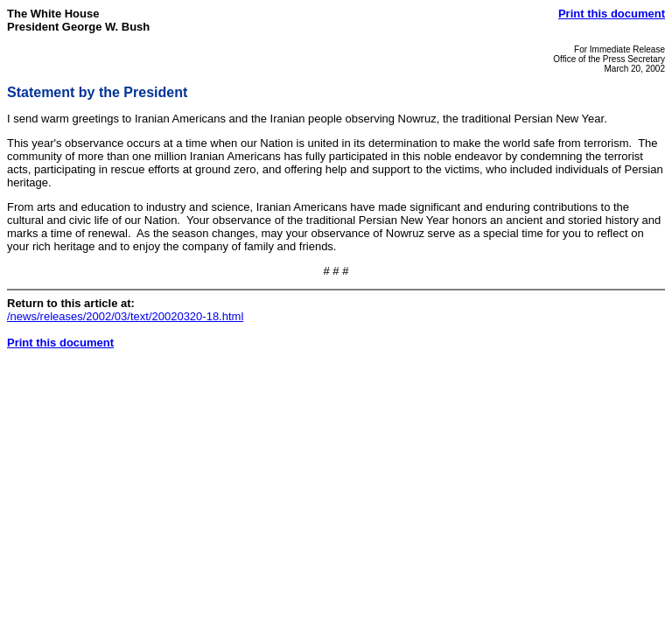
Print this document (612, 14)
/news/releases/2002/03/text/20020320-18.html (125, 316)
